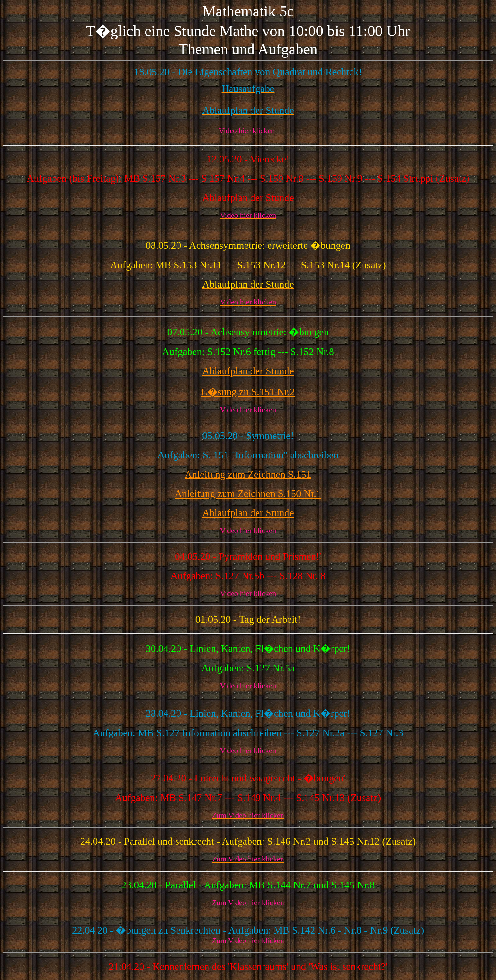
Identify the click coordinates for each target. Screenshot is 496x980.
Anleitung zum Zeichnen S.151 (248, 474)
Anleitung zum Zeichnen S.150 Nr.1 (248, 493)
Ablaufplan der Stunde (248, 371)
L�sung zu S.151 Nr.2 (248, 392)
